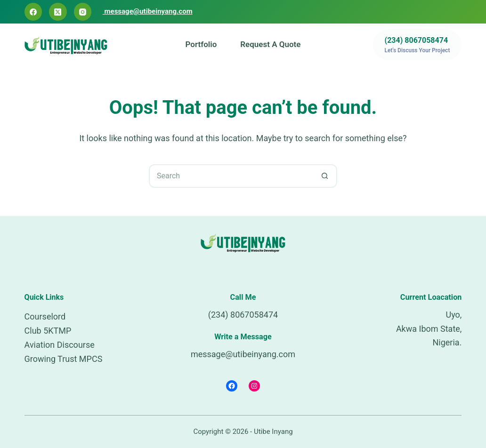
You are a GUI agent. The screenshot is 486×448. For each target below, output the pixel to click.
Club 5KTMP (48, 331)
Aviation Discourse (60, 345)
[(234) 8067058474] (417, 45)
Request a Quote (270, 44)
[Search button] (325, 176)
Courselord (45, 316)
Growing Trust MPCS (64, 359)
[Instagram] (83, 12)
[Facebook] (33, 12)
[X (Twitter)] (58, 12)
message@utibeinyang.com (148, 11)
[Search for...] (231, 176)
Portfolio (201, 44)
